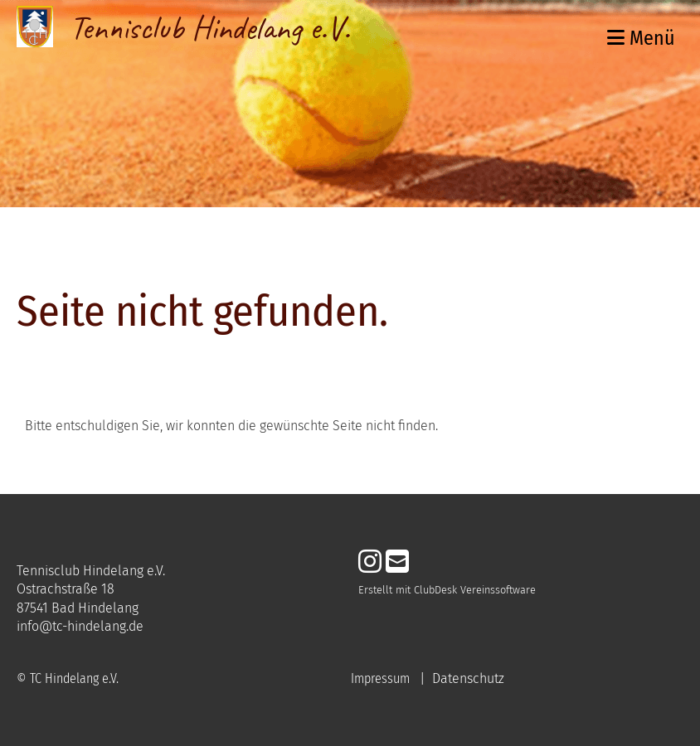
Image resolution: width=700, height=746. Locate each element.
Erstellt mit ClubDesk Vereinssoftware (447, 590)
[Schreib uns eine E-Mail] (397, 562)
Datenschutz (468, 678)
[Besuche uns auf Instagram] (370, 562)
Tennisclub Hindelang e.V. (210, 28)
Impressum (380, 678)
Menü (641, 38)
